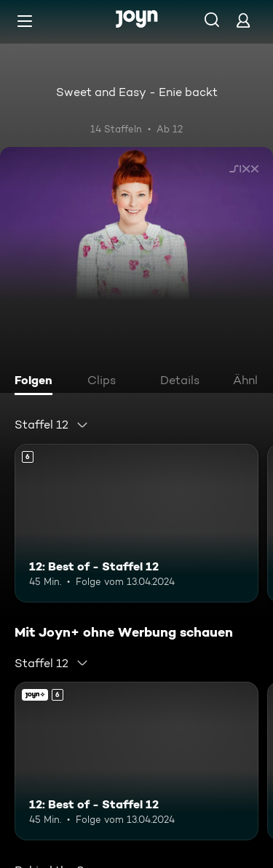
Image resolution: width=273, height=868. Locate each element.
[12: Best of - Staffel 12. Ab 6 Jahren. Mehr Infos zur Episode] (136, 523)
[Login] (243, 20)
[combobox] (52, 425)
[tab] (37, 382)
